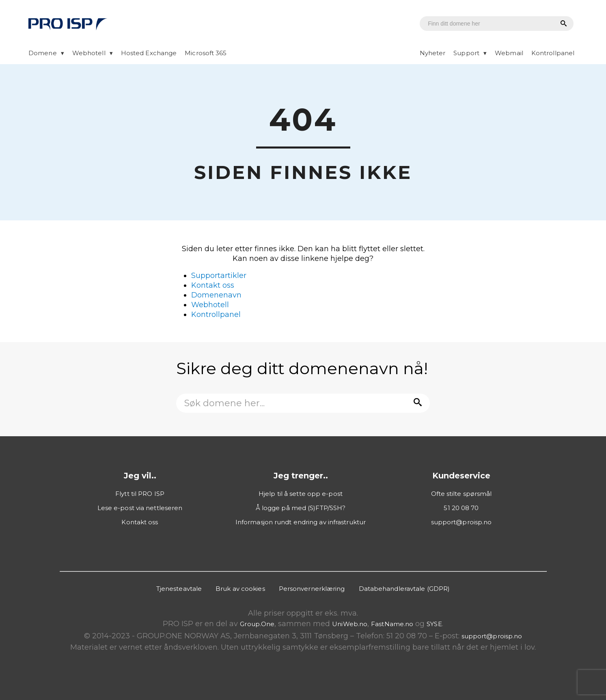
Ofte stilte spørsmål (462, 494)
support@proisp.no (462, 522)
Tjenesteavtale (179, 589)
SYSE (434, 624)
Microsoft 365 (206, 53)
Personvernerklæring (312, 589)
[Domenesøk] (482, 24)
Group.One (257, 624)
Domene (43, 53)
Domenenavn (216, 295)
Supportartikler (219, 276)
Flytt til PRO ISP (140, 494)
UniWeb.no (350, 624)
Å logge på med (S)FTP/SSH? (301, 508)
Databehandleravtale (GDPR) (404, 589)
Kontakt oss (213, 285)
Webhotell (89, 53)
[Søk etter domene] (562, 24)
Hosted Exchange (149, 53)
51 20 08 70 (461, 508)
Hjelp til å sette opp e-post (301, 494)
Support (466, 53)
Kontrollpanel (553, 53)
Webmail (509, 53)
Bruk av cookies (240, 589)
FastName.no (392, 624)
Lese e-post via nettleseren (140, 508)
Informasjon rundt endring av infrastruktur (301, 522)
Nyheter (433, 53)
